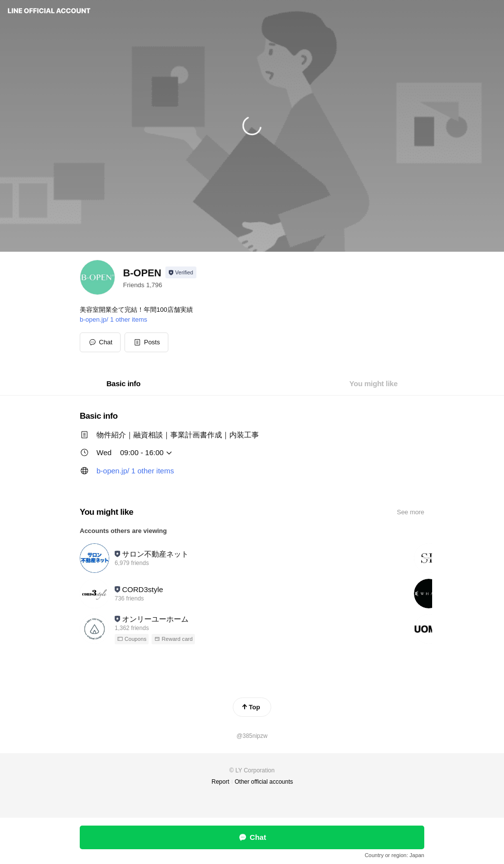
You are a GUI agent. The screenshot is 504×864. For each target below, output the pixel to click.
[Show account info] (181, 272)
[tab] (123, 384)
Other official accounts (264, 782)
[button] (146, 342)
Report (220, 782)
